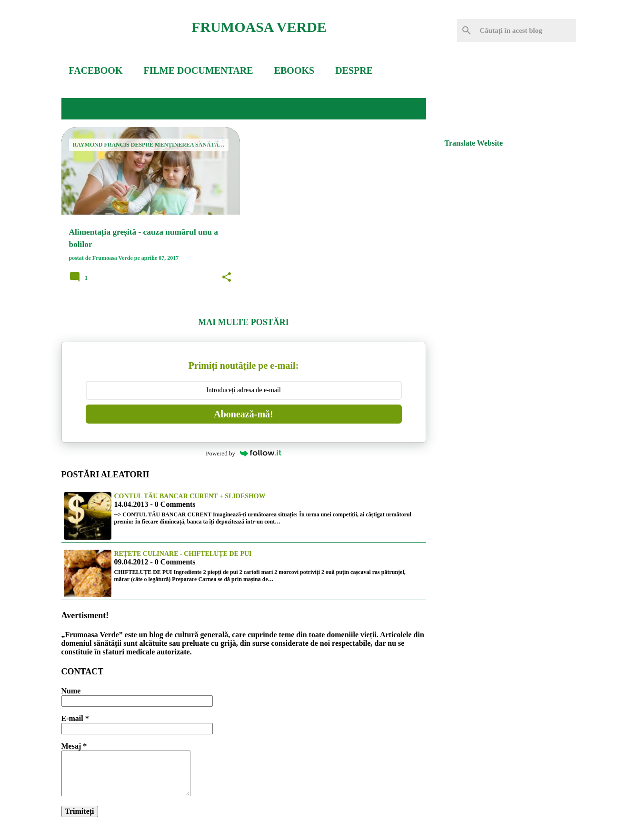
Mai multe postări (243, 322)
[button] (227, 277)
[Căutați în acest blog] (526, 30)
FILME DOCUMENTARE (198, 70)
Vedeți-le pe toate (372, 109)
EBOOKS (294, 70)
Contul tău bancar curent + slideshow (190, 496)
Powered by (244, 453)
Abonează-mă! (243, 414)
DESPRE (354, 70)
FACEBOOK (96, 70)
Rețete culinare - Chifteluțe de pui (183, 554)
